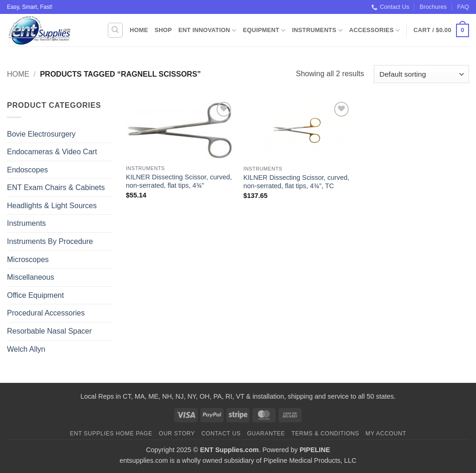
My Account (386, 434)
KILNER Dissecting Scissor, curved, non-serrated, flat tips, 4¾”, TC (296, 182)
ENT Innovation (208, 30)
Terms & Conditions (325, 434)
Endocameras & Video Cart (52, 152)
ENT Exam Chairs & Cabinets (56, 187)
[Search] (115, 30)
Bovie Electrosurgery (41, 134)
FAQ (463, 7)
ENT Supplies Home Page (111, 434)
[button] (441, 31)
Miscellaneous (30, 277)
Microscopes (28, 259)
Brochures (433, 7)
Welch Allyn (26, 349)
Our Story (177, 434)
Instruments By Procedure (50, 241)
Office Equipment (35, 295)
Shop (163, 30)
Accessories (374, 30)
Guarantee (266, 434)
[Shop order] (421, 74)
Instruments (317, 30)
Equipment (264, 30)
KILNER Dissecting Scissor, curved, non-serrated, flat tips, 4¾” (179, 181)
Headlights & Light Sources (52, 206)
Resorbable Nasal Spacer (49, 331)
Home (139, 30)
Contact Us (390, 7)
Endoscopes (27, 170)
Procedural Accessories (46, 313)
